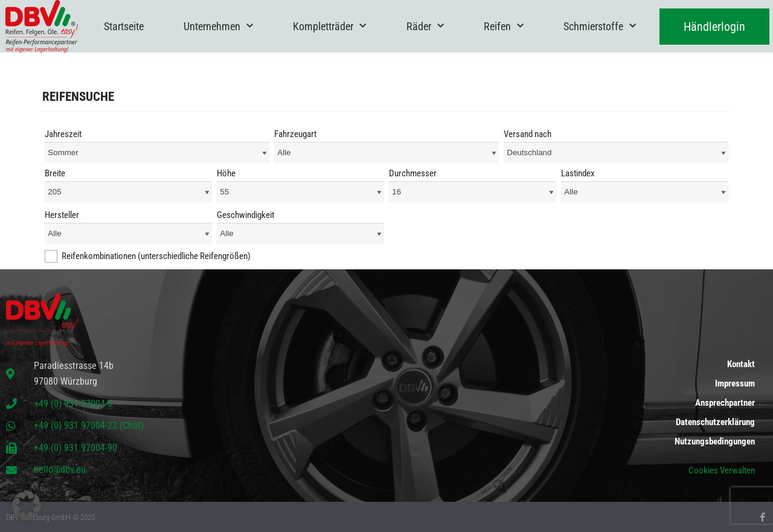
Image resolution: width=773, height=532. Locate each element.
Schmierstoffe (600, 26)
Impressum (735, 383)
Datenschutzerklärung (715, 422)
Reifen (504, 26)
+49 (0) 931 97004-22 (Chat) (89, 425)
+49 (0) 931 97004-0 (73, 404)
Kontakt (741, 364)
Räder (425, 26)
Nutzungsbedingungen (715, 441)
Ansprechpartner (725, 403)
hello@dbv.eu (60, 470)
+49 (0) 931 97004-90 (75, 448)
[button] (27, 505)
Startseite (124, 26)
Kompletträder (329, 26)
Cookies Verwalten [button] (722, 470)
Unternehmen (218, 26)
